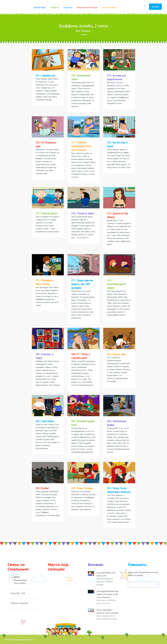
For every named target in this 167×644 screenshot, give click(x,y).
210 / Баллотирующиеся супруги (116, 284)
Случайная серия (109, 7)
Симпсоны (68, 7)
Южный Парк (40, 7)
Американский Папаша (87, 7)
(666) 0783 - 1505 (18, 593)
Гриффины (54, 7)
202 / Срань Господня (82, 488)
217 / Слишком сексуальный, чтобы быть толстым (81, 146)
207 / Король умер (116, 354)
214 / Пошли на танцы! (83, 213)
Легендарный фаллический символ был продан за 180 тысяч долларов (107, 594)
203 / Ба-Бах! (42, 488)
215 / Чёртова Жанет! (47, 213)
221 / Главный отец (45, 76)
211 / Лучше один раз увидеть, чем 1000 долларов (82, 284)
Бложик (155, 7)
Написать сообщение (19, 603)
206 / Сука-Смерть (45, 421)
